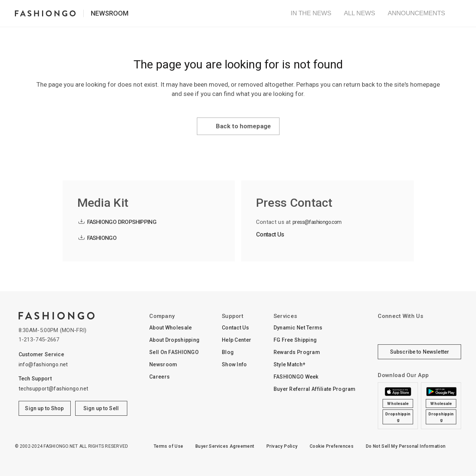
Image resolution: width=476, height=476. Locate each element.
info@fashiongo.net (43, 364)
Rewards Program (297, 352)
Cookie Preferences (332, 446)
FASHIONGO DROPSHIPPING (122, 222)
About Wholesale (170, 328)
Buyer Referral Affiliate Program (315, 389)
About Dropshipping (174, 340)
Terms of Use (169, 446)
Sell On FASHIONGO (174, 352)
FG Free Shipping (295, 340)
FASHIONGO (102, 238)
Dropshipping (398, 417)
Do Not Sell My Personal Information (406, 446)
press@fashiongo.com (317, 222)
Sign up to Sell (101, 408)
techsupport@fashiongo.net (54, 389)
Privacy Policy (282, 446)
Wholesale (398, 404)
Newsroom (110, 13)
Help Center (237, 340)
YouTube (428, 331)
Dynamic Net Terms (298, 328)
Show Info (234, 364)
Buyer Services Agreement (225, 446)
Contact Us (270, 234)
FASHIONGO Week (296, 377)
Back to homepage (243, 126)
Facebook (405, 331)
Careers (159, 377)
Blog (228, 352)
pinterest (451, 331)
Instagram (382, 331)
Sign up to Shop (44, 408)
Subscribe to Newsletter (420, 352)
